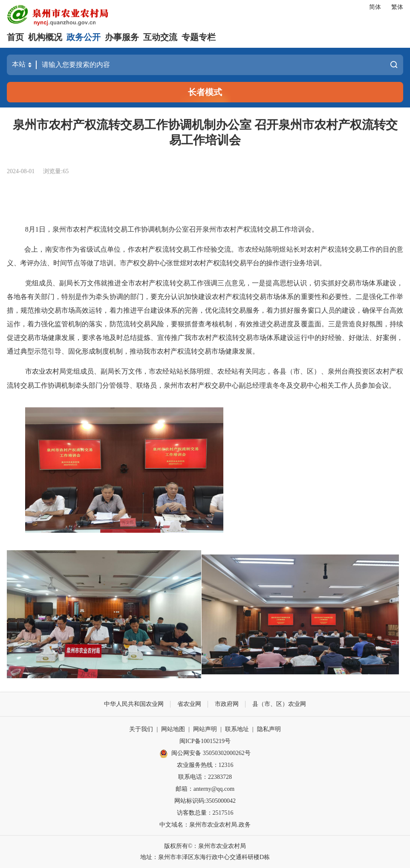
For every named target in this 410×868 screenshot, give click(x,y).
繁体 (397, 7)
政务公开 (84, 37)
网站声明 (205, 729)
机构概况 (45, 37)
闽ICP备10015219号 (205, 741)
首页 (15, 37)
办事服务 (122, 37)
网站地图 (173, 729)
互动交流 (160, 37)
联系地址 (237, 729)
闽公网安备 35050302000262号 (205, 754)
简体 (375, 7)
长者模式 (205, 92)
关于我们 (141, 729)
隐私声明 (269, 729)
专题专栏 (199, 37)
